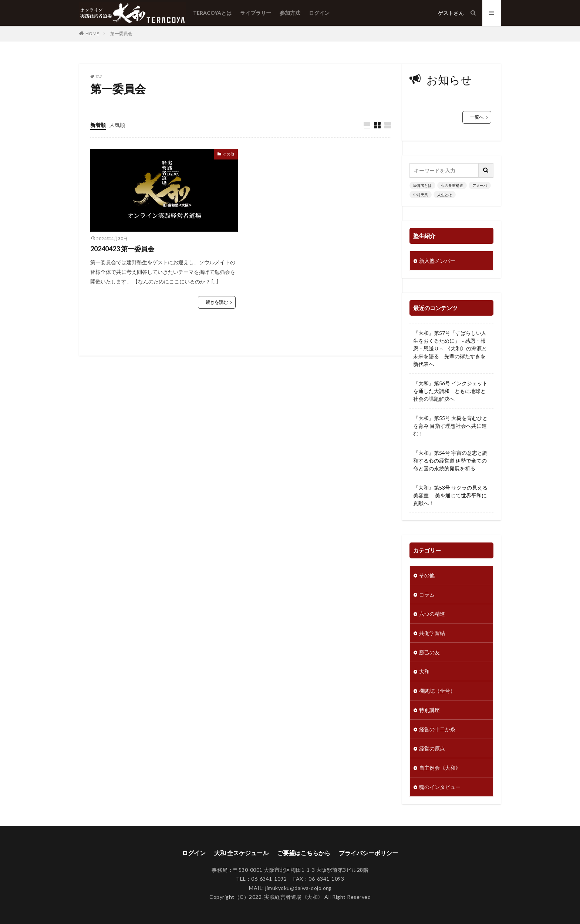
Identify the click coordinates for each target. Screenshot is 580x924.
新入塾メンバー (437, 261)
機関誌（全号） (437, 691)
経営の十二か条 (437, 729)
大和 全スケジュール (241, 853)
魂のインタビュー (440, 787)
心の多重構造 (452, 185)
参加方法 (290, 13)
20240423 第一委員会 (122, 249)
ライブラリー (256, 13)
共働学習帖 (432, 633)
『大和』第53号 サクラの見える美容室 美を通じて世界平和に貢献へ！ (450, 495)
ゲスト (446, 13)
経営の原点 (432, 748)
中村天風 (421, 195)
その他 (229, 154)
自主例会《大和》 (440, 768)
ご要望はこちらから (304, 853)
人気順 (117, 125)
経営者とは (422, 185)
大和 (424, 671)
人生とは (445, 195)
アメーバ (480, 185)
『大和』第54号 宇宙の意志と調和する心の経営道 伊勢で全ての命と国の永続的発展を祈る (450, 461)
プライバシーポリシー (368, 853)
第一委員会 (121, 33)
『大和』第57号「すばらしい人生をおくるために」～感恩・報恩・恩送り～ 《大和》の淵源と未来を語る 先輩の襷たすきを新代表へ (450, 348)
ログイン (319, 13)
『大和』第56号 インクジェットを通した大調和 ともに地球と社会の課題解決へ (450, 391)
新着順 (98, 125)
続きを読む (217, 302)
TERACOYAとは (212, 13)
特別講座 (429, 710)
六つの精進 (432, 614)
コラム (427, 594)
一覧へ (477, 117)
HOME (92, 33)
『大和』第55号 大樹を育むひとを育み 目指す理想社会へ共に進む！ (450, 426)
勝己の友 (429, 652)
